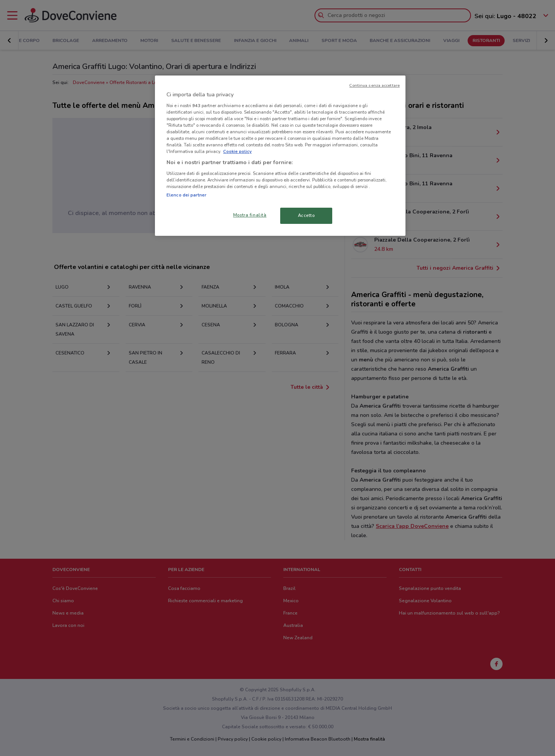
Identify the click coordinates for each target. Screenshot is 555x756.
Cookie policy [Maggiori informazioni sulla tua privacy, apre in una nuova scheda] (237, 151)
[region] (280, 156)
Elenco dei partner (186, 195)
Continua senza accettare (374, 85)
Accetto (306, 215)
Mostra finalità (250, 215)
